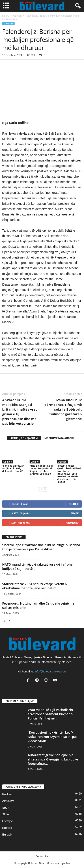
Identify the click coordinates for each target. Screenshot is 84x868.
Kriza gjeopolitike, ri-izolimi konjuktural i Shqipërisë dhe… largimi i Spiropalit (42, 470)
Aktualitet (8, 801)
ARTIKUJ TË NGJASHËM (24, 438)
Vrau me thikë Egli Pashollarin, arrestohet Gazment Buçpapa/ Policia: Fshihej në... (51, 714)
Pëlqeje (74, 504)
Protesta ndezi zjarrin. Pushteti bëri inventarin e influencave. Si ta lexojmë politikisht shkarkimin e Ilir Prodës (69, 474)
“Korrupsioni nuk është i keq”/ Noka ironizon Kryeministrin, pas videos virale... (53, 737)
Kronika (7, 828)
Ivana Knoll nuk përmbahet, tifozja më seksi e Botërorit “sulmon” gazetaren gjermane (63, 409)
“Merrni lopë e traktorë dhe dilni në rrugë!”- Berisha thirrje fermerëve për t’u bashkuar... (41, 547)
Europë (7, 835)
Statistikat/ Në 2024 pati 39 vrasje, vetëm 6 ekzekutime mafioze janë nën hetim (34, 586)
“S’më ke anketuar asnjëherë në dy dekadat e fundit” (13, 468)
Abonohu (72, 523)
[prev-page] (39, 489)
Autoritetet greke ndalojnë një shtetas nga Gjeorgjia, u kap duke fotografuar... (53, 759)
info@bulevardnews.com (51, 671)
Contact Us (42, 856)
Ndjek (75, 513)
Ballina (6, 16)
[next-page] (45, 489)
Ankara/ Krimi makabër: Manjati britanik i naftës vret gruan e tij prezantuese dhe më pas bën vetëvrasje (20, 412)
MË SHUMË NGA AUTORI (59, 438)
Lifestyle (8, 821)
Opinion (18, 16)
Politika (7, 794)
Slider (6, 814)
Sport (6, 808)
